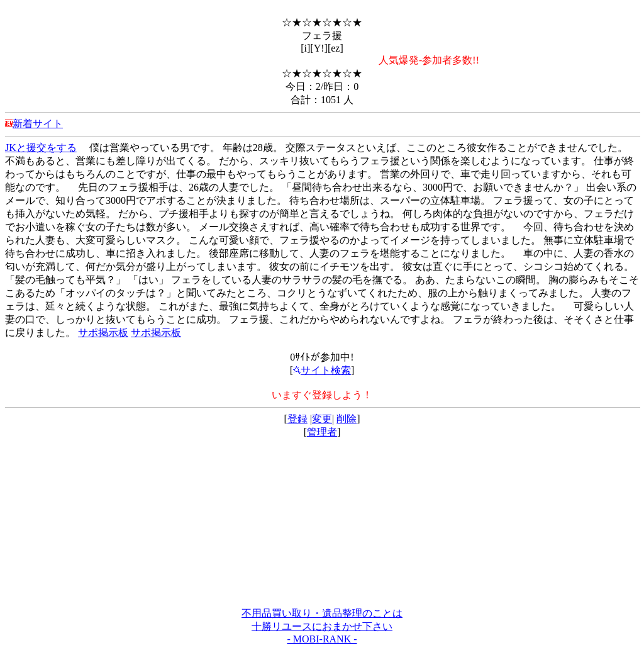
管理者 (322, 432)
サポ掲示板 (103, 333)
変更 (322, 419)
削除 (347, 419)
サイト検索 (322, 370)
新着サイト (38, 124)
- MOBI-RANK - (322, 639)
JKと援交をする (41, 148)
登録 (297, 419)
